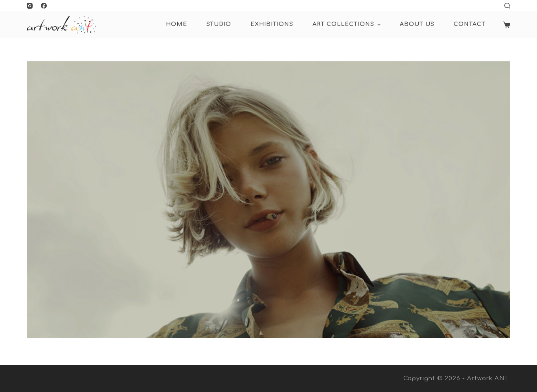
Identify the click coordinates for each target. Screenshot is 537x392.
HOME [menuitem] (177, 24)
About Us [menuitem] (417, 24)
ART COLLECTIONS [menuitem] (348, 25)
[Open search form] (507, 6)
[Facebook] (44, 6)
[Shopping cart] (507, 25)
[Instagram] (30, 6)
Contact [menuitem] (470, 24)
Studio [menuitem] (219, 24)
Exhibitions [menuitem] (272, 24)
